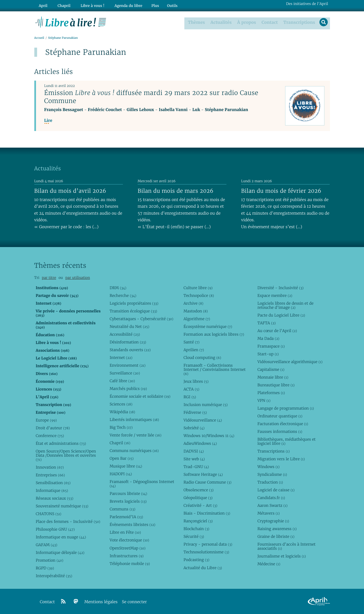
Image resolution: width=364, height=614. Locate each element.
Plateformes (271, 392)
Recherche (123, 295)
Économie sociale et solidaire (140, 396)
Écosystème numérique (208, 326)
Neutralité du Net (129, 326)
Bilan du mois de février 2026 (281, 191)
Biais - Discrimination (207, 513)
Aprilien (194, 350)
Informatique (52, 490)
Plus (147, 5)
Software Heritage (203, 474)
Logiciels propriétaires (134, 303)
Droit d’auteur (53, 428)
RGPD (45, 568)
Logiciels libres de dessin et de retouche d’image (286, 305)
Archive (193, 303)
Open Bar (122, 458)
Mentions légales (101, 602)
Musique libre (126, 466)
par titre (49, 278)
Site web (194, 459)
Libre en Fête (125, 532)
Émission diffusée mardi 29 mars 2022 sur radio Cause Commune (151, 97)
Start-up (268, 354)
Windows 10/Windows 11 (209, 435)
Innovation (50, 467)
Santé (192, 342)
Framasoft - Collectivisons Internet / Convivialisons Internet (215, 369)
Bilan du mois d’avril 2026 (70, 191)
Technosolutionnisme (206, 552)
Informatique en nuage (61, 537)
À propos (246, 22)
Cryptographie (273, 521)
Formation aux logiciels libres (214, 334)
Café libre (122, 381)
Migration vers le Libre (281, 459)
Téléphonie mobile (130, 563)
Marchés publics (128, 388)
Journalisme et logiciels (282, 556)
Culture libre (198, 287)
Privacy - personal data (208, 544)
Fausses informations (280, 431)
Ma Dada (268, 338)
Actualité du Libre (203, 567)
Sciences (121, 404)
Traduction (270, 482)
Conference (50, 435)
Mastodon (196, 311)
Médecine (269, 564)
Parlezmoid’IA (126, 517)
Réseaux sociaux (55, 498)
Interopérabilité (54, 576)
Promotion (50, 560)
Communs (122, 509)
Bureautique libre (276, 385)
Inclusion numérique (206, 404)
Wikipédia (122, 412)
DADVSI (194, 451)
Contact (269, 22)
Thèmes (196, 22)
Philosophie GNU (55, 529)
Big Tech (121, 427)
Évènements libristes (132, 525)
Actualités (220, 22)
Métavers (269, 513)
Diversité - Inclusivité (281, 287)
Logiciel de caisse (276, 490)
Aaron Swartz (273, 505)
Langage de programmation (286, 408)
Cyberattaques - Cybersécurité (141, 318)
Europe (46, 420)
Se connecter (134, 602)
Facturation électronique (283, 424)
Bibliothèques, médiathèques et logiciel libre (286, 441)
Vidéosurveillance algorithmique (290, 361)
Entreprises (50, 475)
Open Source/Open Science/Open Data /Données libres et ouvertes (66, 455)
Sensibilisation (53, 483)
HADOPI (121, 474)
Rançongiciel (198, 521)
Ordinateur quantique (280, 416)
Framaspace (271, 346)
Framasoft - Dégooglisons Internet (142, 484)
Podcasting (196, 560)
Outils (164, 5)
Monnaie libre (273, 377)
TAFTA (267, 323)
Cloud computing (202, 357)
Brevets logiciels (128, 501)
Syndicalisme (272, 474)
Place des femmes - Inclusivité (68, 521)
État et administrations (61, 443)
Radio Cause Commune (207, 482)
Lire (48, 121)
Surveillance (125, 373)
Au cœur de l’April (277, 330)
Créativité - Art (200, 505)
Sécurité (194, 536)
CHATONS (49, 514)
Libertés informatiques (134, 420)
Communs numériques (134, 451)
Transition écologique (133, 311)
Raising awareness (277, 529)
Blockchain (196, 529)
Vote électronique (129, 540)
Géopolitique (198, 498)
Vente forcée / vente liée (135, 435)
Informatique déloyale (60, 553)
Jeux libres (196, 381)
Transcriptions (298, 22)
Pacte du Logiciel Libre (281, 315)
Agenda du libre (121, 5)
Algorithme (197, 318)
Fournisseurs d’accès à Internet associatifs (286, 546)
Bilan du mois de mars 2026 (175, 191)
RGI (190, 397)
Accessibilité (125, 334)
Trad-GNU (196, 467)
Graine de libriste (276, 536)
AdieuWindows (200, 443)
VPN (264, 400)
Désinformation (128, 342)
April (42, 5)
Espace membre (275, 295)
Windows (269, 467)
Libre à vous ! (87, 5)
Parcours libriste (128, 494)
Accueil (39, 38)
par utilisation (78, 278)
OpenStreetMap (128, 548)
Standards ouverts (130, 350)
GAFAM (47, 545)
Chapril (120, 443)
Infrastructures (127, 556)
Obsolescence (199, 490)
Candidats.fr (271, 498)
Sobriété (194, 428)
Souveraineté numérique (62, 506)
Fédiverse (195, 412)
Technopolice (199, 295)
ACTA (191, 389)
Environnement (128, 365)
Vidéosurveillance (203, 420)
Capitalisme (271, 369)
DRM (118, 287)
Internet (121, 357)
